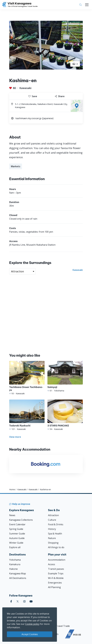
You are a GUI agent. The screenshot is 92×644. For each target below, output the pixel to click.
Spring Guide (16, 529)
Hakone (13, 569)
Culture (52, 520)
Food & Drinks (56, 524)
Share (60, 96)
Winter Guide (16, 543)
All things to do (56, 547)
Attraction (53, 515)
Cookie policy (32, 624)
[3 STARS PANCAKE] (65, 415)
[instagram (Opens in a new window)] (24, 601)
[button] (42, 364)
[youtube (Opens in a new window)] (31, 601)
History (52, 529)
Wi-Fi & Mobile (56, 578)
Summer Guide (17, 534)
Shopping (53, 543)
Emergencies (55, 583)
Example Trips (56, 573)
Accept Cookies (30, 634)
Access (52, 564)
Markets (16, 166)
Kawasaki (25, 88)
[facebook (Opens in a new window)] (11, 601)
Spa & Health (55, 534)
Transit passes (56, 569)
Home (12, 489)
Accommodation (57, 560)
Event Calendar (17, 524)
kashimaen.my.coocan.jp (28, 118)
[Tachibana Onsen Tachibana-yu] (27, 378)
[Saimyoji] (65, 376)
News (12, 515)
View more (15, 437)
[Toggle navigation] (87, 5)
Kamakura (15, 564)
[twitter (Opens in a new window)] (18, 601)
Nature (52, 538)
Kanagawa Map (18, 573)
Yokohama (15, 560)
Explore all (15, 547)
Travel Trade (63, 626)
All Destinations (18, 578)
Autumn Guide (17, 538)
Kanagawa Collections (21, 520)
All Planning (54, 587)
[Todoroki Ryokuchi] (27, 415)
